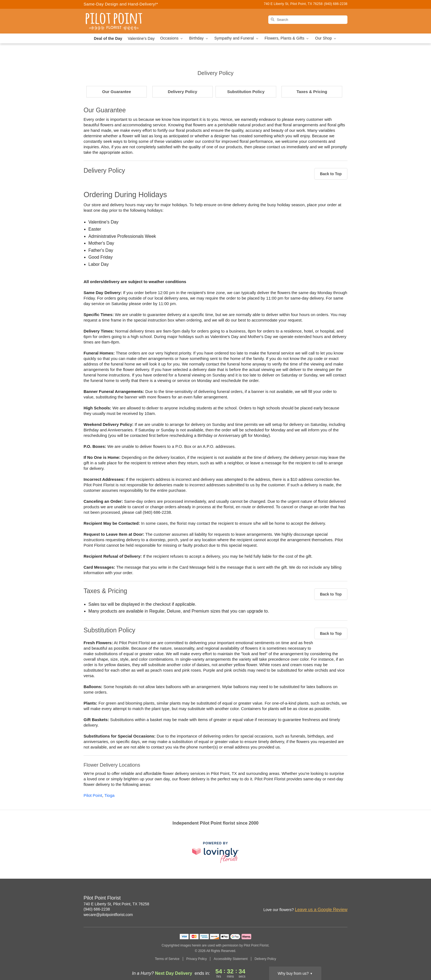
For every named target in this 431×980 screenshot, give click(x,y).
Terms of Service (167, 959)
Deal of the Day (108, 38)
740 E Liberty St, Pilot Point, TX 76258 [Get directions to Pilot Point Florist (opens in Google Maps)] (116, 904)
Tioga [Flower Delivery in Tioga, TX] (110, 795)
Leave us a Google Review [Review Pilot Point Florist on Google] (321, 910)
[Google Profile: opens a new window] (331, 898)
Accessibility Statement (230, 959)
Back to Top (331, 174)
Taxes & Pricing (312, 92)
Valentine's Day (141, 38)
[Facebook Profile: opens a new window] (319, 898)
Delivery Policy (183, 92)
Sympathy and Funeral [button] (237, 38)
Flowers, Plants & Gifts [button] (287, 38)
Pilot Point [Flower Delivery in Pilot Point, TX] (93, 795)
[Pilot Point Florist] (123, 21)
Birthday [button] (199, 38)
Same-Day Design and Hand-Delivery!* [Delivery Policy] (121, 4)
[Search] (308, 20)
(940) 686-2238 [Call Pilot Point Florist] (97, 909)
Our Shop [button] (326, 38)
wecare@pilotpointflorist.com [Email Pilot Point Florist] (108, 915)
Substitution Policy (246, 92)
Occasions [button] (172, 38)
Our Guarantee (116, 92)
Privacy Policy (197, 959)
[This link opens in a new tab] (215, 852)
